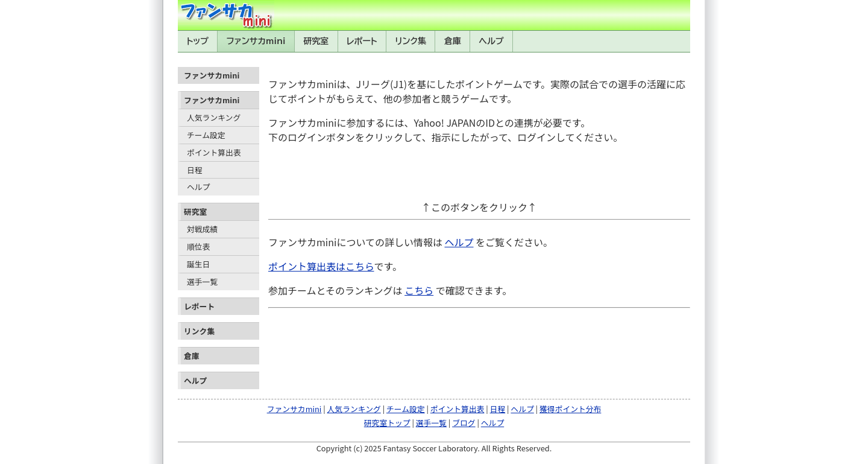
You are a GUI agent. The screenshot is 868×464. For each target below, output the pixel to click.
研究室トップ (387, 423)
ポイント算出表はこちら (321, 266)
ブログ (464, 423)
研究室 (316, 41)
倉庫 (453, 41)
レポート (362, 41)
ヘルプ (492, 41)
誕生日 (198, 264)
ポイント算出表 (214, 152)
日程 (195, 170)
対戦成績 (202, 229)
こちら (419, 290)
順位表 (198, 246)
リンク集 (410, 41)
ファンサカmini (256, 41)
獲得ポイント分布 (570, 409)
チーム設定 (206, 135)
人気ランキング (214, 117)
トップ (197, 41)
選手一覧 (202, 281)
